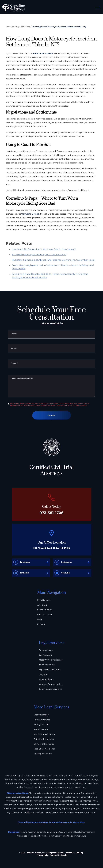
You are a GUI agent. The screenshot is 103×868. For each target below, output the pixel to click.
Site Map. (80, 853)
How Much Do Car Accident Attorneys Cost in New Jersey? (44, 255)
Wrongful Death (42, 725)
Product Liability (42, 715)
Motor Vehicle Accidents (51, 660)
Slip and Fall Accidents (50, 670)
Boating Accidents (43, 754)
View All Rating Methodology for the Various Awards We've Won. (52, 822)
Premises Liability (42, 720)
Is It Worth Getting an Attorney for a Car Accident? (39, 260)
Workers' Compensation (51, 684)
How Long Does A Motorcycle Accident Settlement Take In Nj (59, 27)
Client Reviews (44, 610)
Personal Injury (46, 650)
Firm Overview (44, 600)
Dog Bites (44, 674)
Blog (28, 27)
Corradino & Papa (30, 214)
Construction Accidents (50, 689)
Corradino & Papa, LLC (15, 27)
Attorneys (42, 605)
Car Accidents (46, 655)
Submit (52, 415)
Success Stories (45, 615)
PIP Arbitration (41, 729)
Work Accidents (47, 679)
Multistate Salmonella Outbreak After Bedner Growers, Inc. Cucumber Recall (53, 266)
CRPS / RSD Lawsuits (44, 744)
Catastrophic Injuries (44, 739)
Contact (41, 624)
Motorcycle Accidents (44, 734)
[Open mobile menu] (97, 8)
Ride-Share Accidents (44, 749)
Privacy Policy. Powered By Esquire (52, 855)
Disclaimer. (70, 853)
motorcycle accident (43, 53)
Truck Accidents (47, 665)
